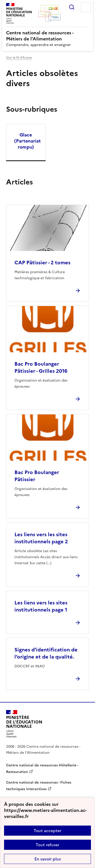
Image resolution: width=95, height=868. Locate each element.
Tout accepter (48, 831)
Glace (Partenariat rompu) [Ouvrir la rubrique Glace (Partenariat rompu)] (27, 141)
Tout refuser (48, 845)
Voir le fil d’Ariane (19, 58)
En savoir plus (48, 859)
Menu (86, 7)
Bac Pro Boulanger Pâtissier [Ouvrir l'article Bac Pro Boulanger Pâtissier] (37, 476)
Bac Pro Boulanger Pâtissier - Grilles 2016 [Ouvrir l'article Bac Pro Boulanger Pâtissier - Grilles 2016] (41, 367)
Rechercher (72, 7)
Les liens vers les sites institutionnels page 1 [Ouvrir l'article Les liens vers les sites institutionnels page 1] (41, 606)
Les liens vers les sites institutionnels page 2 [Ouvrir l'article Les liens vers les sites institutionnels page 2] (41, 538)
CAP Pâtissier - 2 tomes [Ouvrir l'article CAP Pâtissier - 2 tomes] (42, 263)
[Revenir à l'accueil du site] (24, 724)
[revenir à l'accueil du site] (48, 36)
